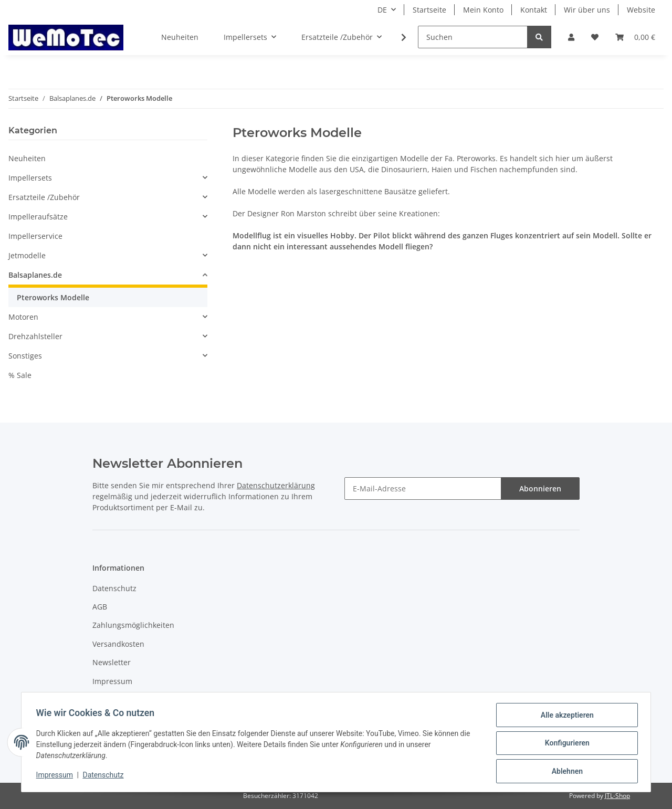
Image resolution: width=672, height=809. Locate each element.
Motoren (23, 317)
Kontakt (534, 10)
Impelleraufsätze (38, 217)
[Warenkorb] (635, 37)
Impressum (112, 681)
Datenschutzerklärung (276, 485)
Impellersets (30, 178)
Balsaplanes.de (35, 275)
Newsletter (112, 662)
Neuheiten (27, 158)
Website (641, 10)
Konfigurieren (565, 744)
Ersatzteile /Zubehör (44, 197)
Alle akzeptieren (565, 717)
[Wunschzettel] (595, 37)
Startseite (429, 10)
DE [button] (382, 10)
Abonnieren (540, 488)
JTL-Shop (617, 796)
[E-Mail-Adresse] (423, 488)
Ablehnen (565, 772)
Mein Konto (483, 10)
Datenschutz (114, 588)
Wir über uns (587, 10)
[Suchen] (473, 37)
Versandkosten (118, 644)
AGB (100, 607)
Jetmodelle (27, 255)
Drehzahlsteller (35, 336)
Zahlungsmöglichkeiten (133, 625)
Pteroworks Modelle (53, 297)
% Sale (20, 375)
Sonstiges (25, 356)
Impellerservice (35, 236)
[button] (571, 37)
